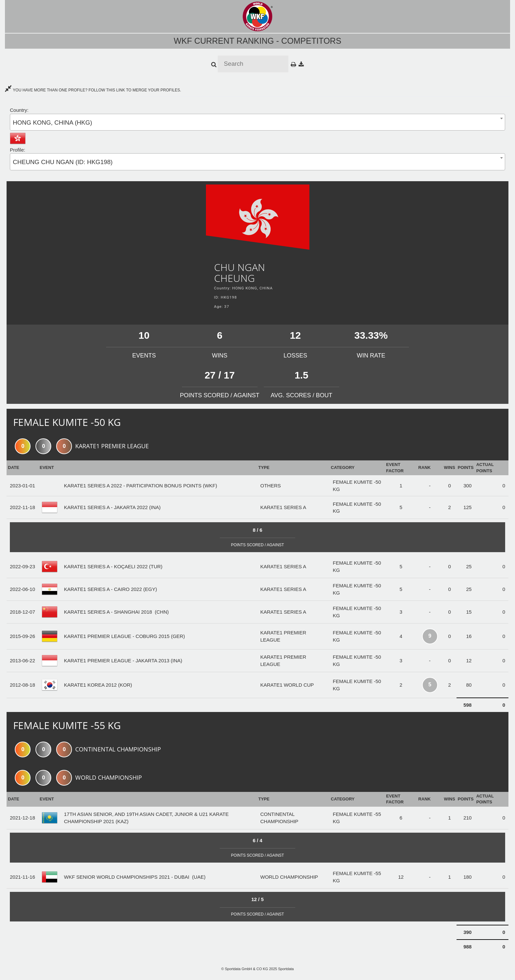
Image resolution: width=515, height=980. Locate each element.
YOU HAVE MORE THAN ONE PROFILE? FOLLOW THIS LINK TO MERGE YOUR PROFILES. (93, 90)
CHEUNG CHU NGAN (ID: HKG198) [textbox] (63, 162)
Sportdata (286, 969)
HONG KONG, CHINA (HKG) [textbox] (53, 123)
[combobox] (257, 122)
